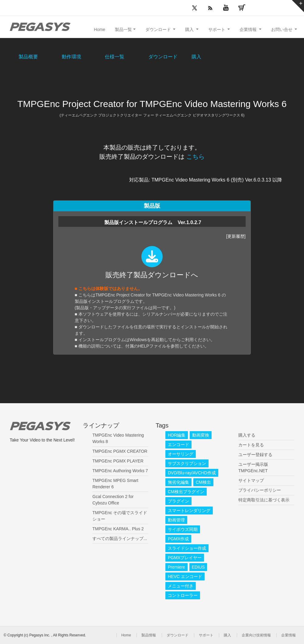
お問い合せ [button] (282, 29)
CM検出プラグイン (186, 492)
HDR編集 (177, 435)
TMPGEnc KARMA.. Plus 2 (118, 529)
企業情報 (288, 635)
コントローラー (183, 595)
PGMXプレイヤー (185, 558)
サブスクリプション (187, 463)
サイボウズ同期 (183, 529)
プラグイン (178, 501)
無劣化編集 (178, 482)
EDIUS (198, 567)
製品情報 (149, 635)
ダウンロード (163, 57)
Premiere (176, 567)
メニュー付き (181, 586)
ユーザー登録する (255, 455)
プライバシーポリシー (260, 490)
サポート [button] (217, 29)
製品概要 (28, 57)
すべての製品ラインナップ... (120, 538)
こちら (195, 157)
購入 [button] (190, 29)
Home (100, 29)
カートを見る (251, 445)
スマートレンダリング (189, 511)
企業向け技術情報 (256, 635)
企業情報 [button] (249, 29)
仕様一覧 (115, 57)
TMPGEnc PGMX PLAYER (118, 461)
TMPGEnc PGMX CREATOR (120, 451)
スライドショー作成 (187, 548)
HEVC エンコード (185, 576)
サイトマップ (251, 480)
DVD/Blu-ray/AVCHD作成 (192, 473)
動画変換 (201, 435)
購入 (196, 57)
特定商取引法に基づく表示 (264, 500)
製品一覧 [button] (123, 29)
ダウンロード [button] (159, 29)
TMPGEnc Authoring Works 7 (120, 471)
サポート (206, 635)
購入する (247, 435)
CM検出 (203, 482)
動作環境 (71, 57)
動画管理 (176, 520)
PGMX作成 (178, 539)
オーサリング (181, 454)
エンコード (178, 445)
